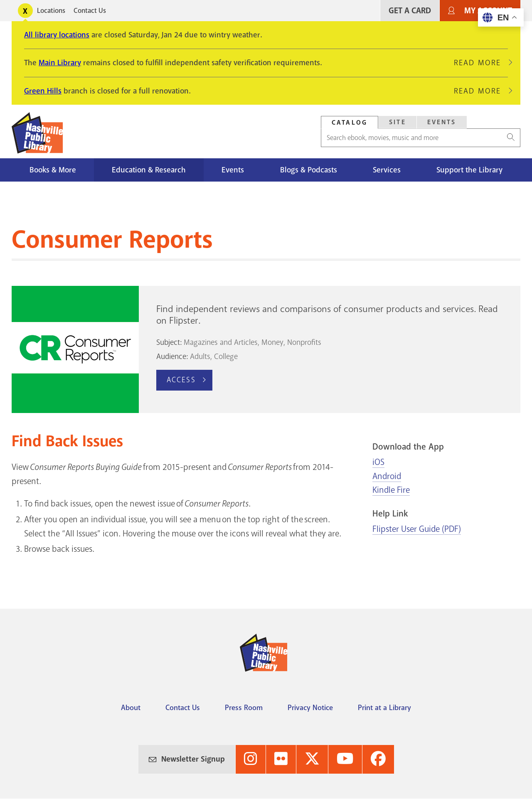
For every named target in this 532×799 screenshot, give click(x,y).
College (226, 356)
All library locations (57, 35)
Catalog (350, 123)
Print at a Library (384, 708)
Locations (51, 11)
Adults (200, 356)
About (131, 708)
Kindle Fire (391, 490)
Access (181, 380)
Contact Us (90, 11)
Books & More (53, 170)
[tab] (350, 122)
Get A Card (410, 11)
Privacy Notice (310, 708)
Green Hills (43, 91)
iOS (378, 462)
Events (442, 122)
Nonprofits (304, 342)
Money (272, 342)
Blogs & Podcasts (309, 170)
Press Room (244, 708)
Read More (481, 63)
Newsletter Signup (193, 759)
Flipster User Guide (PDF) (417, 529)
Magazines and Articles (221, 342)
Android (387, 476)
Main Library (60, 63)
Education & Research (149, 170)
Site (398, 122)
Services (387, 170)
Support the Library (469, 170)
